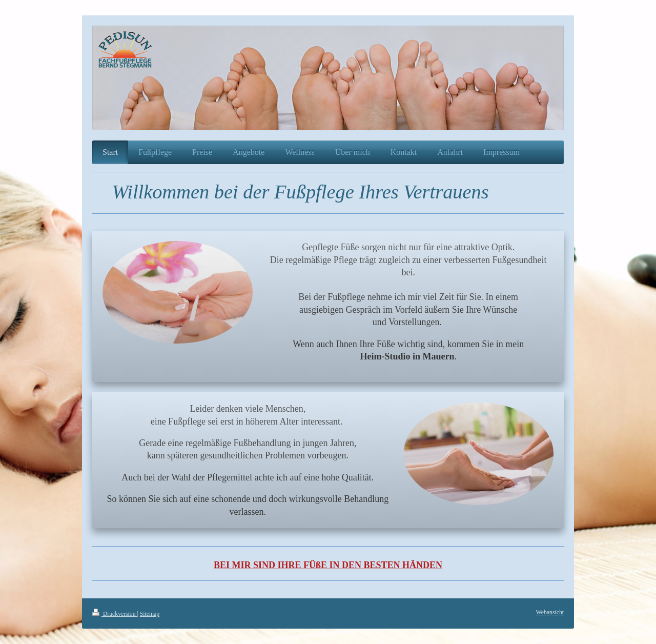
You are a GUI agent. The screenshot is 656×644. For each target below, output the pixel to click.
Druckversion (115, 614)
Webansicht (550, 612)
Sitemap (150, 614)
